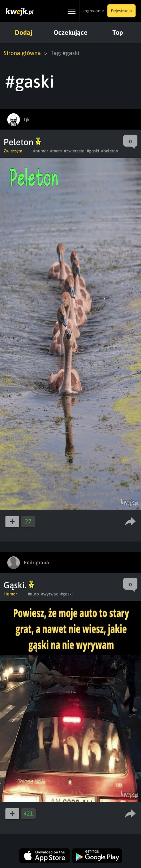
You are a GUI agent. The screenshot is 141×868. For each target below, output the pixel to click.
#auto (33, 594)
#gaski (93, 151)
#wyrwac (50, 594)
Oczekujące (70, 32)
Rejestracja (121, 11)
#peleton (110, 151)
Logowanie (93, 11)
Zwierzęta (13, 151)
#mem (56, 151)
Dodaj (23, 32)
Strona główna (22, 53)
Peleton (22, 142)
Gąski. (19, 585)
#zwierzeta (74, 151)
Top (118, 32)
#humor (41, 151)
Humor (10, 594)
